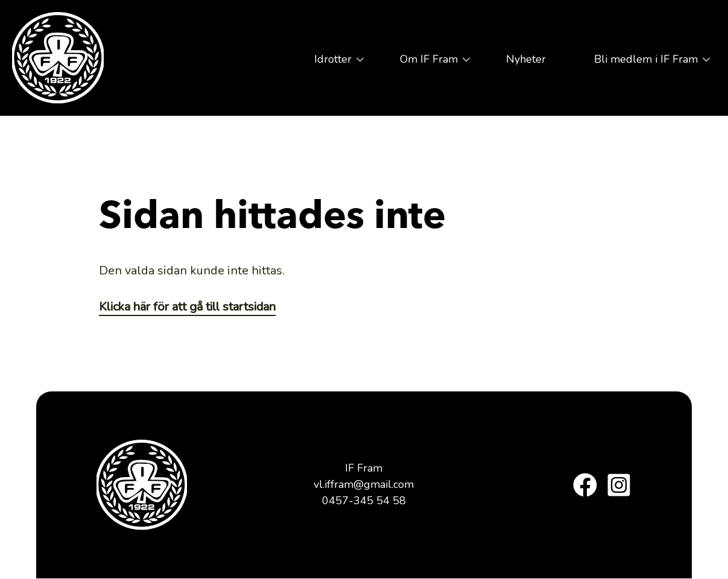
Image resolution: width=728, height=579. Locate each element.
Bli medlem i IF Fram (643, 64)
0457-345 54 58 (364, 501)
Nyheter (526, 59)
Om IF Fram (426, 64)
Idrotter (330, 64)
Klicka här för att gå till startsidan (187, 307)
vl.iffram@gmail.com (364, 484)
